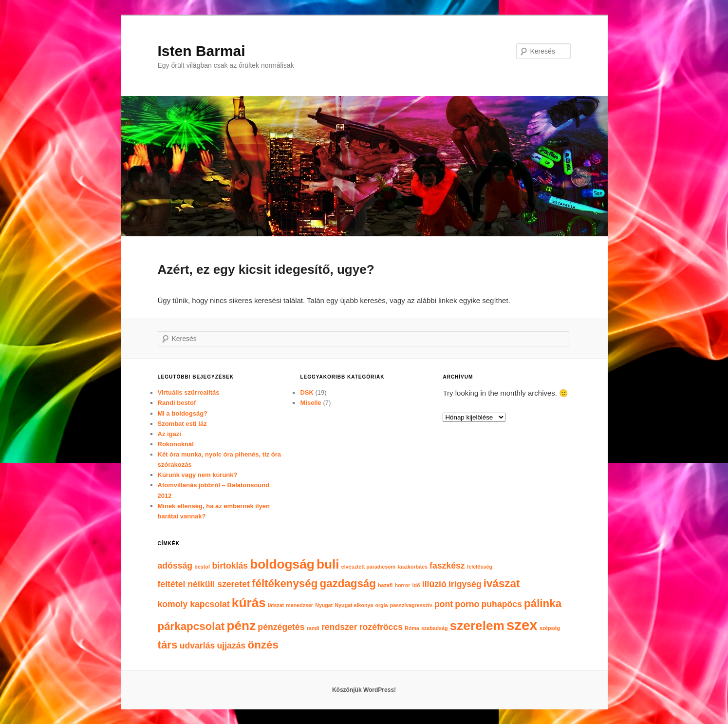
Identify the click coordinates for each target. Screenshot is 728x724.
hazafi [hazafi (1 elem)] (385, 585)
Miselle (310, 403)
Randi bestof (177, 403)
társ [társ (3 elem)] (168, 645)
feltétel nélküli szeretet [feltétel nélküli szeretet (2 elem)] (204, 584)
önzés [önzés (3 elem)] (263, 645)
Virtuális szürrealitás (189, 392)
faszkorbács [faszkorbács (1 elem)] (412, 567)
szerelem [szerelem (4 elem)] (477, 626)
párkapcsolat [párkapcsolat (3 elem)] (191, 626)
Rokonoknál (176, 444)
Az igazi (169, 434)
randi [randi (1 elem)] (313, 628)
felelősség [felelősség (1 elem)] (480, 567)
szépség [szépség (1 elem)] (550, 628)
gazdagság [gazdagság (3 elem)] (348, 583)
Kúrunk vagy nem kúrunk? (198, 475)
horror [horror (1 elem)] (402, 585)
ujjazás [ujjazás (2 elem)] (231, 646)
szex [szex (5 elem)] (522, 625)
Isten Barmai (202, 51)
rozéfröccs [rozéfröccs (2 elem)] (381, 627)
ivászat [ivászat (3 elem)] (502, 583)
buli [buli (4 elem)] (328, 564)
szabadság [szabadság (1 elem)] (435, 628)
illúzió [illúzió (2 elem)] (434, 584)
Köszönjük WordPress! (364, 690)
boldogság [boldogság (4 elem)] (282, 564)
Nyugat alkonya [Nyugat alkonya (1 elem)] (354, 605)
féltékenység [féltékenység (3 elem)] (285, 583)
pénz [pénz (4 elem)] (241, 626)
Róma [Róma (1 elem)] (412, 628)
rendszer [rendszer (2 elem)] (339, 627)
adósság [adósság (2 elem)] (175, 566)
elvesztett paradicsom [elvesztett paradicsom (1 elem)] (368, 567)
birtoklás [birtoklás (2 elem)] (230, 566)
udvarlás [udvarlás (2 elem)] (197, 646)
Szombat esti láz (182, 424)
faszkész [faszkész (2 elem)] (447, 566)
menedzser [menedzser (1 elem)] (299, 605)
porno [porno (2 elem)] (467, 604)
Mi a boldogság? (183, 413)
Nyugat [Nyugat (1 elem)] (324, 605)
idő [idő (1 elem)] (416, 585)
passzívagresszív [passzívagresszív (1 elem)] (411, 605)
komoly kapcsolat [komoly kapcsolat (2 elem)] (194, 604)
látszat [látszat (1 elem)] (276, 605)
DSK (307, 392)
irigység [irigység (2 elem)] (465, 584)
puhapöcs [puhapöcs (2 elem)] (502, 604)
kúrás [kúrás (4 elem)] (249, 603)
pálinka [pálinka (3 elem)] (543, 603)
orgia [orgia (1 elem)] (381, 605)
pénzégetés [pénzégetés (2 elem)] (281, 627)
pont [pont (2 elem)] (444, 604)
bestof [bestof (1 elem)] (202, 567)
